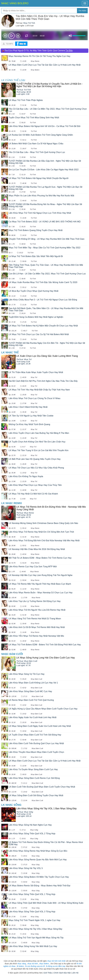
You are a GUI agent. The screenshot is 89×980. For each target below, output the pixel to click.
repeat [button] (27, 36)
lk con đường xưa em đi (35, 966)
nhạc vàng (22, 964)
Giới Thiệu (48, 973)
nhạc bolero (44, 964)
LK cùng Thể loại (13, 80)
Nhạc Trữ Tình (29, 23)
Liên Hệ (75, 973)
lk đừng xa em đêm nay (56, 966)
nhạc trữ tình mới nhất (56, 961)
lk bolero (20, 966)
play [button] (12, 36)
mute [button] (70, 36)
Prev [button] (5, 36)
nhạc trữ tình (33, 964)
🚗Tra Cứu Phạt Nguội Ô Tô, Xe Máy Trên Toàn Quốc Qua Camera (37, 51)
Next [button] (18, 36)
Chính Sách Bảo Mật (62, 973)
